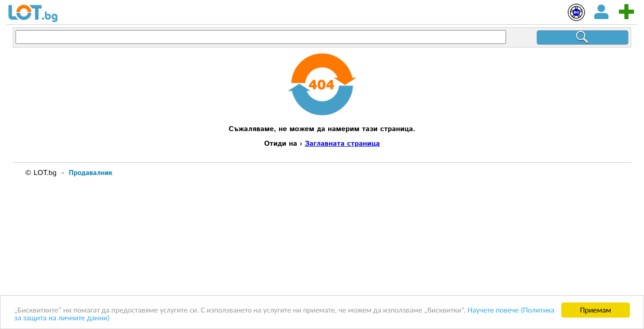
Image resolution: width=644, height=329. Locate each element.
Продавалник (90, 173)
